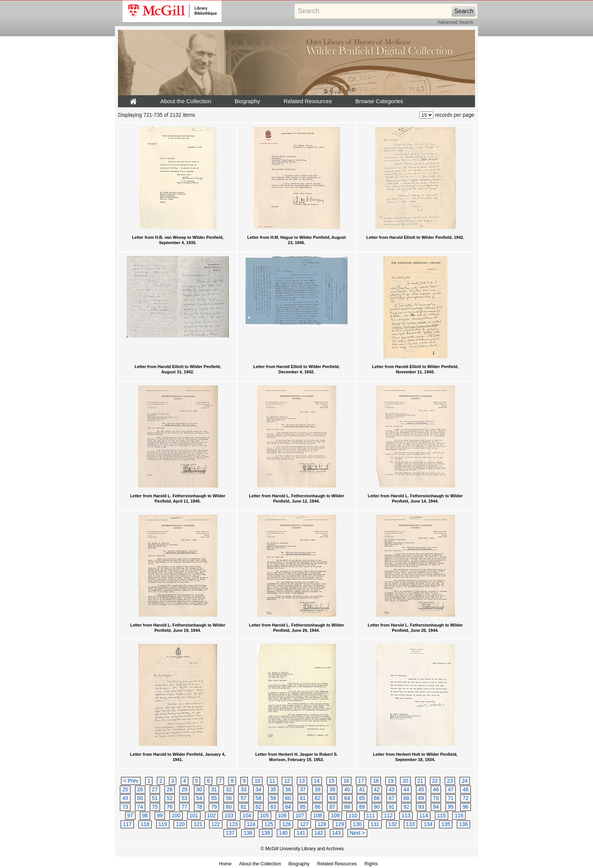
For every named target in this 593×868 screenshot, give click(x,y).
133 (411, 824)
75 (155, 807)
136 (463, 824)
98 (145, 816)
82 (258, 807)
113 (406, 816)
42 (377, 790)
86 (317, 807)
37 (303, 790)
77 (184, 807)
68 (406, 798)
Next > (357, 833)
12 (287, 781)
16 (346, 781)
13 (302, 781)
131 (375, 824)
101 (194, 816)
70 (436, 798)
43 (392, 790)
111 (371, 816)
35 (273, 790)
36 (288, 790)
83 (273, 807)
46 (436, 790)
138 (248, 833)
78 (199, 807)
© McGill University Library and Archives (302, 849)
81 (243, 807)
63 (332, 798)
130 (357, 824)
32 (229, 790)
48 (465, 790)
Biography (247, 101)
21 (420, 781)
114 (424, 816)
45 (421, 790)
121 (198, 824)
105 (265, 816)
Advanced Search (456, 22)
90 (377, 807)
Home (225, 864)
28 (170, 790)
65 (362, 798)
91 (392, 807)
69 (421, 798)
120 (180, 824)
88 (347, 807)
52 (170, 798)
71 (451, 798)
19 (390, 781)
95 (451, 807)
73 (125, 807)
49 (125, 798)
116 (459, 816)
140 (283, 833)
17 (361, 781)
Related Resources (308, 101)
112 (388, 816)
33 (243, 790)
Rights (371, 864)
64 (347, 798)
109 (335, 816)
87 (332, 807)
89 (362, 807)
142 (319, 833)
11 (272, 781)
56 (229, 798)
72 (465, 798)
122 (216, 824)
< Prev (131, 781)
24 (465, 781)
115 (442, 816)
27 (155, 790)
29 (184, 790)
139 (266, 833)
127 (304, 824)
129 (339, 824)
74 (140, 807)
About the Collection (186, 101)
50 (140, 798)
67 (392, 798)
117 (127, 824)
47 (451, 790)
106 (282, 816)
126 (286, 824)
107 (300, 816)
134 (428, 824)
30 (199, 790)
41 (362, 790)
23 (450, 781)
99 (160, 816)
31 (214, 790)
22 (435, 781)
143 (336, 833)
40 (347, 790)
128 (322, 824)
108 (317, 816)
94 (436, 807)
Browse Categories (379, 101)
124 (251, 824)
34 (258, 790)
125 (269, 824)
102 (212, 816)
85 (303, 807)
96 (465, 807)
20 (405, 781)
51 (155, 798)
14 (317, 781)
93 (421, 807)
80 (229, 807)
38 (317, 790)
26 (140, 790)
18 (376, 781)
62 (317, 798)
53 (184, 798)
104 (247, 816)
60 (288, 798)
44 (406, 790)
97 (130, 816)
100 (176, 816)
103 (229, 816)
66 (377, 798)
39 (332, 790)
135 (446, 824)
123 (234, 824)
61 (303, 798)
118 (145, 824)
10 (257, 781)
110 (353, 816)
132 (393, 824)
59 (273, 798)
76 (170, 807)
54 (199, 798)
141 (301, 833)
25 (125, 790)
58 (258, 798)
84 (288, 807)
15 (331, 781)
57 (243, 798)
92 (406, 807)
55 (214, 798)
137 (230, 833)
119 (163, 824)
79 (214, 807)
